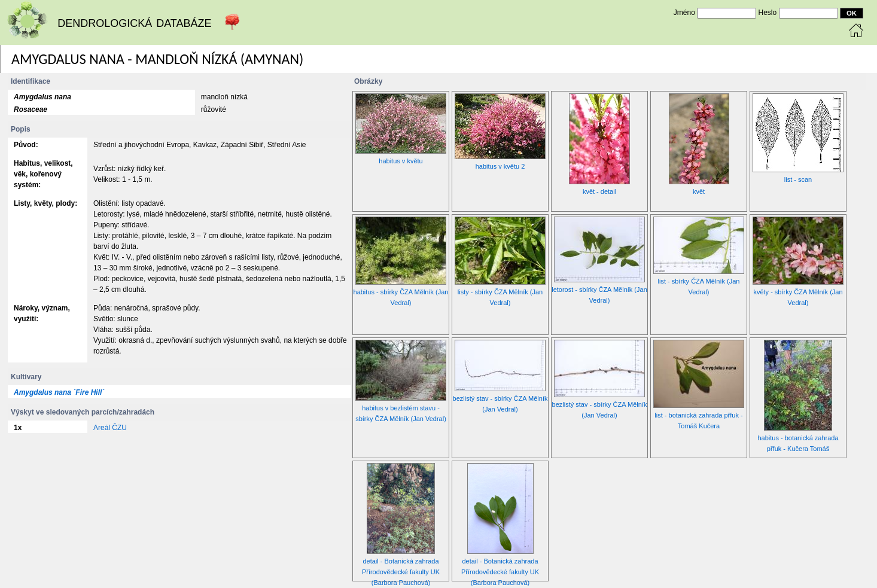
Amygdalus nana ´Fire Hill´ (59, 392)
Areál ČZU (110, 428)
